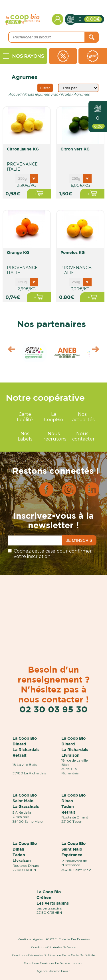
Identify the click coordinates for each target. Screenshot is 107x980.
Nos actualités (83, 417)
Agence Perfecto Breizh (54, 971)
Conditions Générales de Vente (53, 947)
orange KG (18, 252)
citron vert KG (75, 149)
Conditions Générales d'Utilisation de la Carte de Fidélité (54, 955)
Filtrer (45, 88)
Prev (9, 351)
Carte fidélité (25, 417)
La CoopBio (53, 417)
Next (98, 351)
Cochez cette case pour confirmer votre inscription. (53, 554)
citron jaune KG (23, 149)
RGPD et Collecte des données (67, 939)
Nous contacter (83, 436)
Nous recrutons (55, 436)
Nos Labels (25, 436)
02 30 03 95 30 (53, 709)
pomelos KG (73, 252)
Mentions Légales (30, 939)
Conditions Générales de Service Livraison (54, 963)
